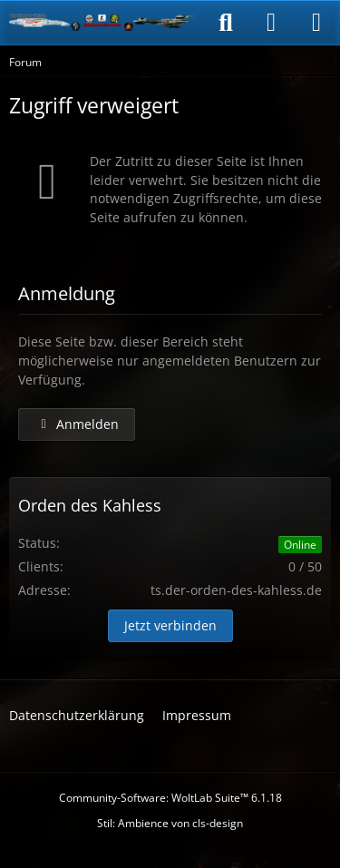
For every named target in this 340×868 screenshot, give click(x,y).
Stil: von (170, 823)
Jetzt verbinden (170, 625)
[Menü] (316, 23)
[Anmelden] (271, 23)
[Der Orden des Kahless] (102, 23)
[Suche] (226, 23)
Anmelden (77, 424)
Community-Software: (170, 798)
